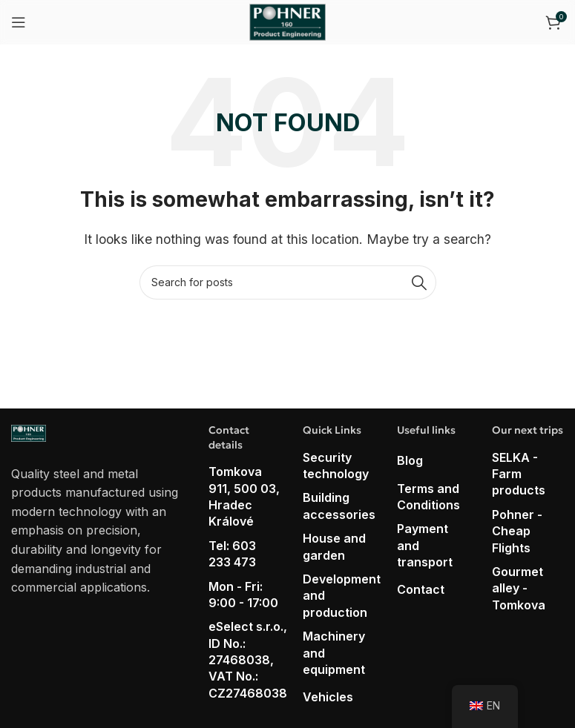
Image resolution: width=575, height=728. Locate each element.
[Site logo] (287, 21)
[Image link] (29, 432)
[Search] (288, 282)
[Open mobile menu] (19, 22)
